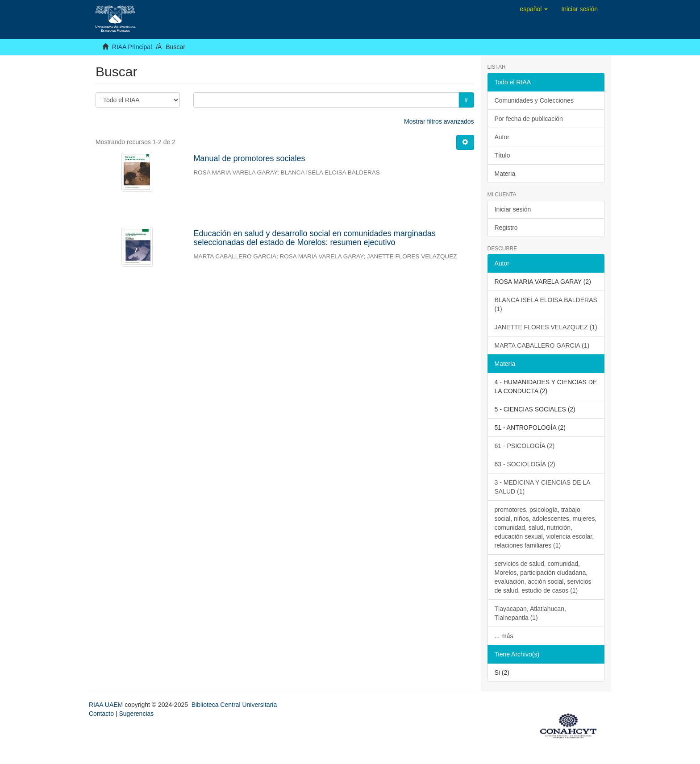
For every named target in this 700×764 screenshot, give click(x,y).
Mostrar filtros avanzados (439, 121)
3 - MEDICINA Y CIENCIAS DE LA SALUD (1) (543, 487)
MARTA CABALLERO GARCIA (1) (542, 345)
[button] (534, 9)
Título (502, 155)
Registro (506, 228)
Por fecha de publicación (529, 119)
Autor (502, 137)
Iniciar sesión (513, 209)
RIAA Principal (132, 47)
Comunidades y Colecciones (534, 100)
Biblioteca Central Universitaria (234, 705)
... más (504, 636)
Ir (466, 100)
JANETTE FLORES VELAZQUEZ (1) (546, 327)
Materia (505, 174)
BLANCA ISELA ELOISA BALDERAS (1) (546, 304)
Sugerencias (136, 714)
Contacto (101, 714)
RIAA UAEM (107, 705)
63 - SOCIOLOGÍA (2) (525, 464)
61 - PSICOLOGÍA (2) (525, 446)
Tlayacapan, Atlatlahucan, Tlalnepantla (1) (530, 613)
